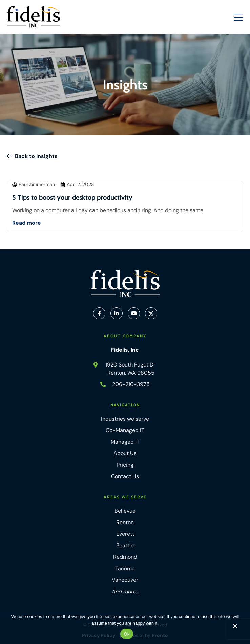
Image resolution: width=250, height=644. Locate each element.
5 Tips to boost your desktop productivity (72, 197)
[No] (235, 628)
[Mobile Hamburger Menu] (238, 18)
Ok (127, 634)
